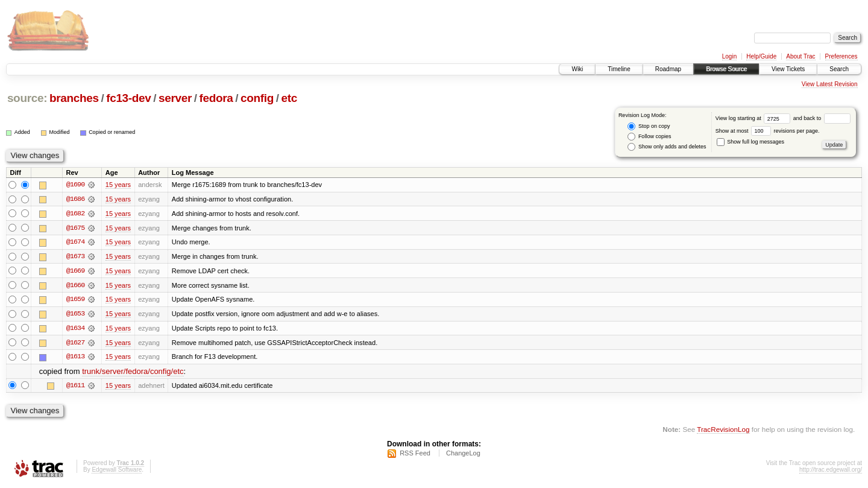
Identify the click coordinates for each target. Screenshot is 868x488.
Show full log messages (750, 142)
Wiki (577, 69)
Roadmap (668, 69)
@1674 (75, 242)
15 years (118, 185)
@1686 (75, 199)
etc (289, 98)
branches (74, 98)
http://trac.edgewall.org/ (831, 472)
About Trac (800, 56)
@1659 (75, 300)
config (257, 98)
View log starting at (754, 118)
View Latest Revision (830, 84)
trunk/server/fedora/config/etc (133, 373)
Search (839, 69)
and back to (822, 118)
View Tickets (788, 69)
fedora (216, 98)
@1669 (75, 271)
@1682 (75, 214)
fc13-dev (128, 98)
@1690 (75, 185)
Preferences (841, 56)
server (175, 98)
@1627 (75, 344)
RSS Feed (415, 455)
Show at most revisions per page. (768, 131)
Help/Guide (761, 56)
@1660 (75, 286)
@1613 (75, 358)
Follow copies (649, 137)
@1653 (75, 315)
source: (27, 98)
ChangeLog (463, 455)
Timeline (619, 69)
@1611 (75, 387)
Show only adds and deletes (667, 147)
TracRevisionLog (723, 431)
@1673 (75, 257)
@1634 (75, 329)
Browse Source (726, 69)
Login (729, 56)
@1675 (75, 228)
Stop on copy (649, 126)
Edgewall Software (117, 472)
